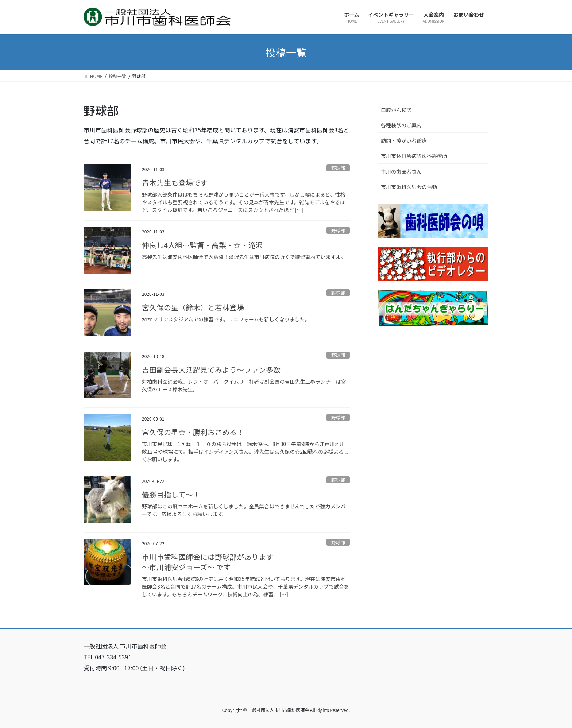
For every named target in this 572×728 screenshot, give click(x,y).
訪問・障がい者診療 (404, 140)
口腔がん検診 (396, 110)
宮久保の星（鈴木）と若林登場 (193, 307)
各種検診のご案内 (401, 125)
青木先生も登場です (175, 183)
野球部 (338, 168)
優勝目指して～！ (171, 494)
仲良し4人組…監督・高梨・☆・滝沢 (202, 245)
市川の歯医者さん (401, 171)
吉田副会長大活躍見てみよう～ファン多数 (211, 370)
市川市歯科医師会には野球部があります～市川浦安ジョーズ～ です (208, 562)
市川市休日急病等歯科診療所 (414, 156)
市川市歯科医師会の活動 (409, 187)
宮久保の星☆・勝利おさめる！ (193, 432)
